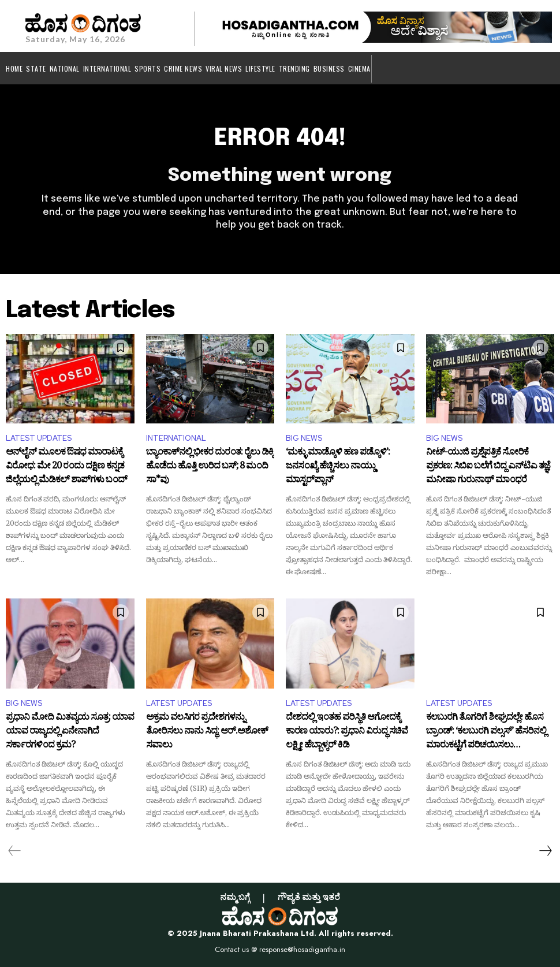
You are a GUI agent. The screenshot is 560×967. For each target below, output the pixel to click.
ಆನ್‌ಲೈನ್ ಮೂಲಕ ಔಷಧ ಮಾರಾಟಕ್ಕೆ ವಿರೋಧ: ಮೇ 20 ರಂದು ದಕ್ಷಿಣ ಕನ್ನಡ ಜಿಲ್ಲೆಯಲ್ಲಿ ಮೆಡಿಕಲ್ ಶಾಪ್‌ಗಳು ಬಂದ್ (66, 467)
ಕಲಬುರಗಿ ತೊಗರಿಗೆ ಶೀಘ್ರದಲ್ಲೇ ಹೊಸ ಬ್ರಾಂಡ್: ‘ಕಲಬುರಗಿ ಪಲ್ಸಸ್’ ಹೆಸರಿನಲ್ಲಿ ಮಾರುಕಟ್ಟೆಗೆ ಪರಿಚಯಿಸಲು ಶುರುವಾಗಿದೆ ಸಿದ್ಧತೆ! (486, 732)
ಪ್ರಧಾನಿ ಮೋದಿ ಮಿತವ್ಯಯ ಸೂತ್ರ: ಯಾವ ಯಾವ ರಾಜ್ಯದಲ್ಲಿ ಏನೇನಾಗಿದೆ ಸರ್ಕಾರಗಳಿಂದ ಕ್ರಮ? (70, 732)
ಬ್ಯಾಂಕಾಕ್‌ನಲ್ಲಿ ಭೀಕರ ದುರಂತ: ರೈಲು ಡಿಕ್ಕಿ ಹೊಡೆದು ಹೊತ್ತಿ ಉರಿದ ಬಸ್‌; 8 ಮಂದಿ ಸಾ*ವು (210, 467)
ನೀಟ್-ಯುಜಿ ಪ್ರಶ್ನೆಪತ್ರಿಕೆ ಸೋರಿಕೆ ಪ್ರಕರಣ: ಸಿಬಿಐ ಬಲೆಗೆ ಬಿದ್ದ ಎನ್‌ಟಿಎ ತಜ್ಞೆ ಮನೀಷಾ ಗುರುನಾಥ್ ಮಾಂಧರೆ (488, 467)
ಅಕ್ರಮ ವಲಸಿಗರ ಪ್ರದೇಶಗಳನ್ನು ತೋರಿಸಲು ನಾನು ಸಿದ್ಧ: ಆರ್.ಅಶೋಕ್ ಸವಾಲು (207, 732)
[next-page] (545, 851)
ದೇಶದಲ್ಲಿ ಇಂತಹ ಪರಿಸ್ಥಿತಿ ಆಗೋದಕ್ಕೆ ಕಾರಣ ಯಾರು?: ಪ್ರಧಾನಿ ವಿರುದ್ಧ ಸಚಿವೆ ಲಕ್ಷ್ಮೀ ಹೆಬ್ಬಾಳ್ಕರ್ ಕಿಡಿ (347, 732)
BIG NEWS (304, 438)
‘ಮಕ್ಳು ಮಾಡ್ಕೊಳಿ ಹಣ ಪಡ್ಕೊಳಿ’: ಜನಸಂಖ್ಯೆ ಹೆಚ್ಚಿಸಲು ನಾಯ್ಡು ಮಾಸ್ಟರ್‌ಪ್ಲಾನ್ (338, 467)
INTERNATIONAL (176, 438)
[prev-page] (15, 851)
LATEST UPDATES (39, 438)
